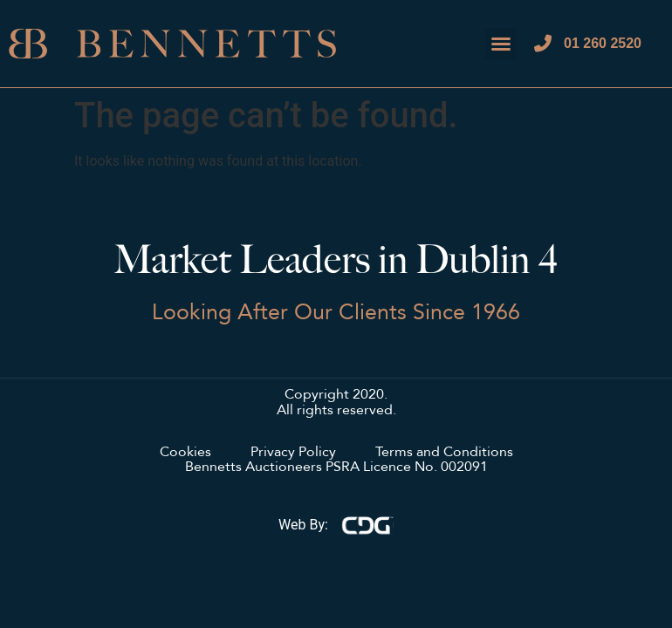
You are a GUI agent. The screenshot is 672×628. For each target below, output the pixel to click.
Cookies (185, 453)
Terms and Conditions (444, 453)
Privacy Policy (293, 453)
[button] (501, 44)
